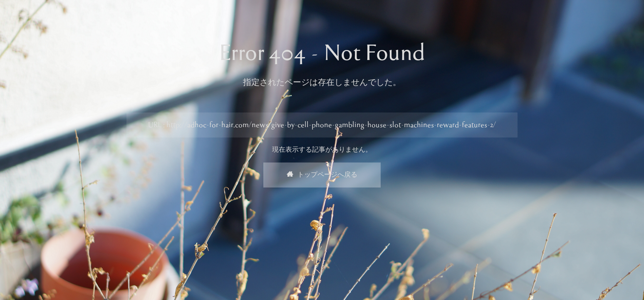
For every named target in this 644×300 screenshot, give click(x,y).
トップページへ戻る (322, 175)
